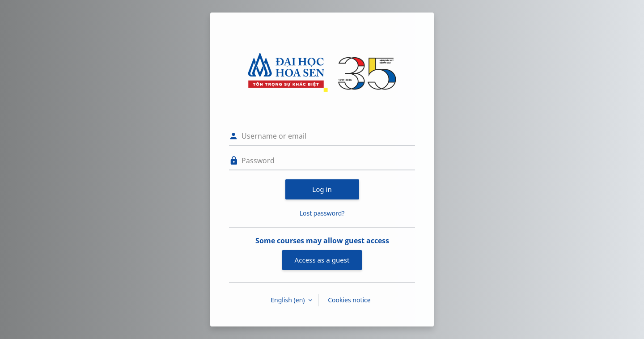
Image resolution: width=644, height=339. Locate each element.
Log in (322, 189)
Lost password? (322, 213)
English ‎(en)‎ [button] (288, 300)
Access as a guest (322, 260)
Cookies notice (349, 300)
